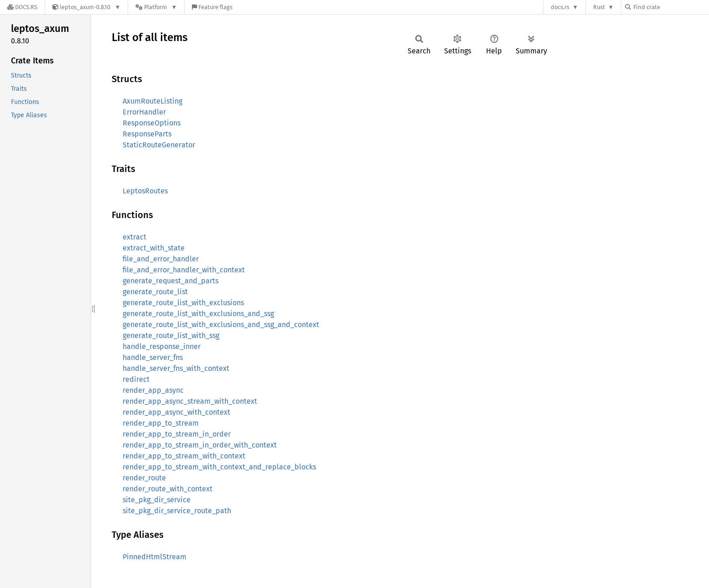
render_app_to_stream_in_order (177, 434)
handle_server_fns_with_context (176, 368)
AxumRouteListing (153, 101)
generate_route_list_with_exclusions (183, 303)
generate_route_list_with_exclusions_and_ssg (198, 314)
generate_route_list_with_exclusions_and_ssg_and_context (221, 325)
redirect (136, 379)
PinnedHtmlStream (155, 557)
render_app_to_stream (161, 423)
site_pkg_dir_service (157, 500)
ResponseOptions (152, 123)
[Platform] (156, 7)
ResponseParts (147, 134)
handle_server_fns (153, 357)
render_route (144, 478)
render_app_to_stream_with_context (184, 456)
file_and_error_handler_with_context (184, 270)
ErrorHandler (144, 112)
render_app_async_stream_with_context (190, 401)
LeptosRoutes (145, 191)
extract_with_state (154, 248)
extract (135, 237)
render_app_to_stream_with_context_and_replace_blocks (219, 467)
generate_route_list (155, 292)
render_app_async (153, 390)
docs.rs (560, 7)
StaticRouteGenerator (159, 145)
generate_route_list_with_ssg (171, 336)
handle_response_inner (162, 346)
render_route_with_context (168, 489)
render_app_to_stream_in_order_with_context (200, 445)
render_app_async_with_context (176, 412)
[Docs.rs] (22, 7)
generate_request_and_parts (171, 281)
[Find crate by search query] (671, 7)
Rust (599, 7)
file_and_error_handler (161, 259)
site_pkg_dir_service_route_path (177, 511)
